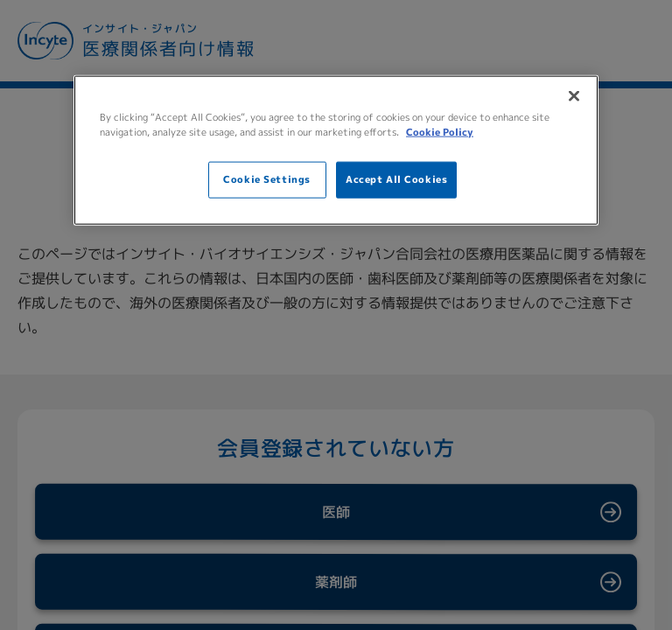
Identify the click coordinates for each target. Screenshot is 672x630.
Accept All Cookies (396, 179)
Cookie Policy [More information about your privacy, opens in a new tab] (440, 132)
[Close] (574, 96)
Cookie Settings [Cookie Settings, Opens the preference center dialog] (267, 179)
